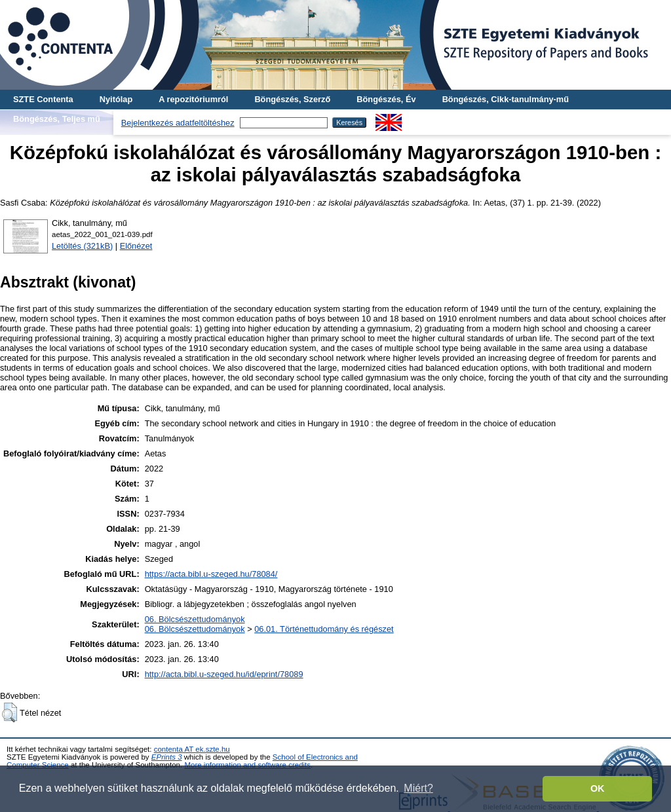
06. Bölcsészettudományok (195, 619)
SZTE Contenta (43, 99)
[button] (10, 712)
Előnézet (136, 246)
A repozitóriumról (193, 99)
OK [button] (598, 788)
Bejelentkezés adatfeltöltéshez (178, 123)
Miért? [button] (418, 788)
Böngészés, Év (386, 99)
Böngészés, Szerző (292, 99)
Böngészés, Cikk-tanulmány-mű (506, 99)
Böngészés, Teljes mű (57, 119)
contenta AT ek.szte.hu (192, 749)
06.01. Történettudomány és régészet (324, 629)
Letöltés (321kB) (82, 246)
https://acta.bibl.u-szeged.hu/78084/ (211, 574)
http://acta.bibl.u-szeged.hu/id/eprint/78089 (224, 674)
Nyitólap (116, 99)
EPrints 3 (167, 757)
